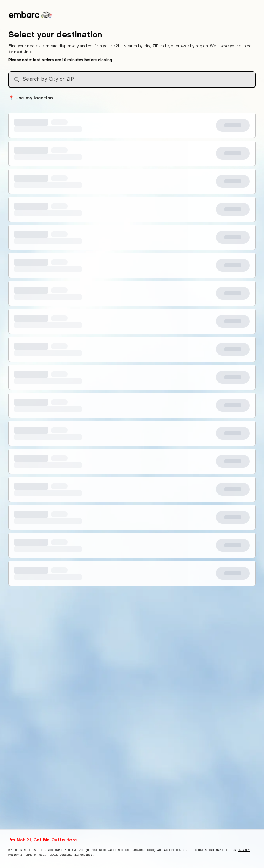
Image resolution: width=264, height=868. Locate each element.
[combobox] (132, 79)
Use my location (31, 97)
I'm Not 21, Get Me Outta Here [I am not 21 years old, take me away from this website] (43, 840)
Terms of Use (34, 855)
